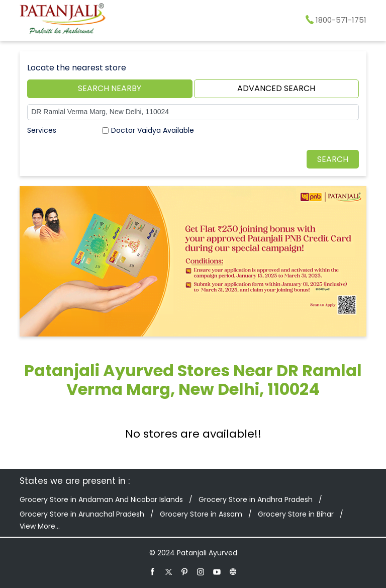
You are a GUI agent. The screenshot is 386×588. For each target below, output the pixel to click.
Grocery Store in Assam (201, 514)
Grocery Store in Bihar (296, 514)
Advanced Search (276, 88)
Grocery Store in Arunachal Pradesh (82, 514)
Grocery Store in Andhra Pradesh (256, 499)
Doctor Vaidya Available (153, 130)
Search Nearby (110, 88)
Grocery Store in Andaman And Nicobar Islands (101, 499)
